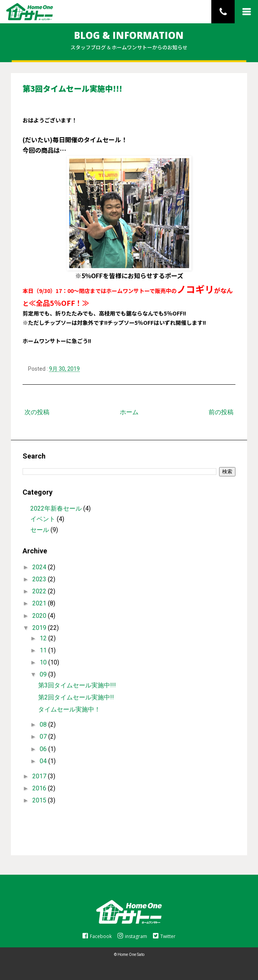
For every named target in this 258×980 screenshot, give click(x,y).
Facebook (97, 936)
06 (44, 749)
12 (44, 638)
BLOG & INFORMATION (129, 35)
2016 (40, 788)
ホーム (129, 412)
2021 (40, 603)
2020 (40, 616)
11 (44, 650)
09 (44, 674)
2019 (40, 628)
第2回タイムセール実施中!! (76, 697)
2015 (40, 800)
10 (44, 662)
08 (44, 725)
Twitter (164, 936)
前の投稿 (221, 412)
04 (44, 761)
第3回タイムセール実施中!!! (77, 685)
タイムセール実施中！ (69, 709)
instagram (132, 936)
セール (40, 530)
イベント (43, 519)
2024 (40, 567)
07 (44, 737)
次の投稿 (37, 412)
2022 (40, 591)
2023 (40, 579)
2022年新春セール (56, 508)
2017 (40, 776)
